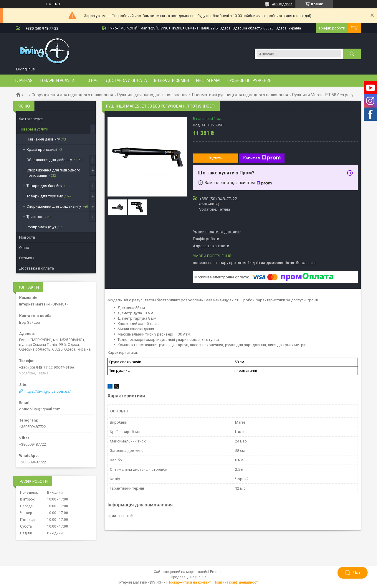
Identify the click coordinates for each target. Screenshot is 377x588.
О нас (93, 80)
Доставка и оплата (126, 80)
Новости (27, 237)
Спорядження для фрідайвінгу (54, 206)
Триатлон (35, 217)
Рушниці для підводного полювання (152, 95)
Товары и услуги (57, 80)
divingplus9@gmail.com (40, 409)
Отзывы (27, 258)
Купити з (262, 158)
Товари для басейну (44, 186)
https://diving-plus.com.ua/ (48, 391)
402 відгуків (282, 4)
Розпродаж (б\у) (41, 227)
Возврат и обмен (172, 80)
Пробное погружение (249, 80)
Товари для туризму (45, 196)
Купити (216, 158)
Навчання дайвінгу (43, 139)
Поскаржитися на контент (189, 582)
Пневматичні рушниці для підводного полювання (240, 95)
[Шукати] (352, 54)
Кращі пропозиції (42, 150)
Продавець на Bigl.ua (189, 577)
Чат (353, 573)
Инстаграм (208, 80)
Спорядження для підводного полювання (72, 95)
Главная (24, 80)
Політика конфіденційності (236, 582)
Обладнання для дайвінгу (49, 160)
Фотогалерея (31, 119)
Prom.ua (217, 572)
